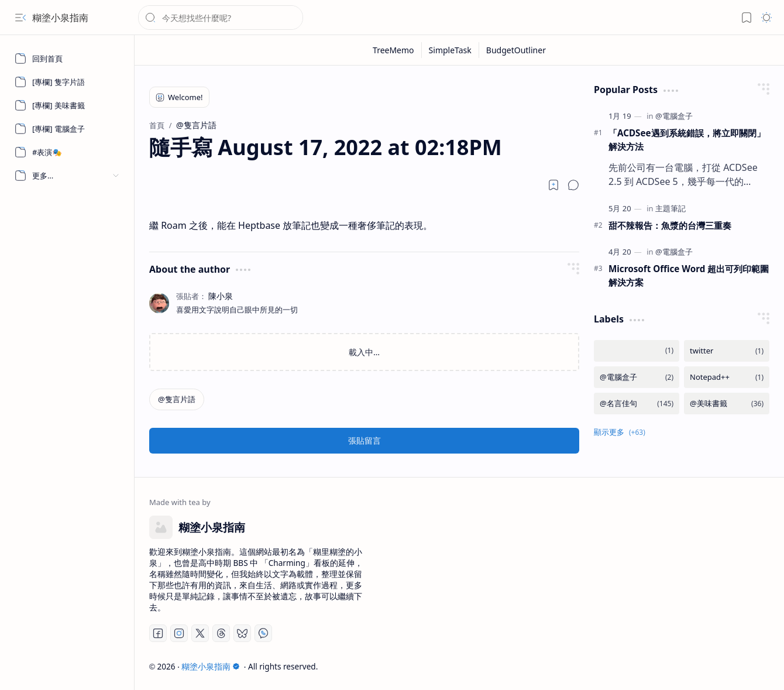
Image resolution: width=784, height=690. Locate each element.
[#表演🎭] (67, 152)
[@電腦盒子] (674, 116)
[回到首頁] (67, 59)
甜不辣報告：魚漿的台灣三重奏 (670, 225)
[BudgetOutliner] (516, 50)
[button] (20, 18)
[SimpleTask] (451, 50)
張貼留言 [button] (365, 440)
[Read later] (553, 185)
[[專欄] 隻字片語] (67, 82)
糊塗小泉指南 (60, 18)
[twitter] (727, 351)
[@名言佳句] (637, 404)
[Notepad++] (727, 377)
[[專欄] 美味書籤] (67, 105)
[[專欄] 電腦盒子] (67, 129)
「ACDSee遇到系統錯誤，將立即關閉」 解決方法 (687, 140)
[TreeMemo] (394, 50)
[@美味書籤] (727, 404)
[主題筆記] (670, 208)
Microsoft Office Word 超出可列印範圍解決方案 (689, 275)
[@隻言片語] (177, 399)
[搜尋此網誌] (221, 18)
